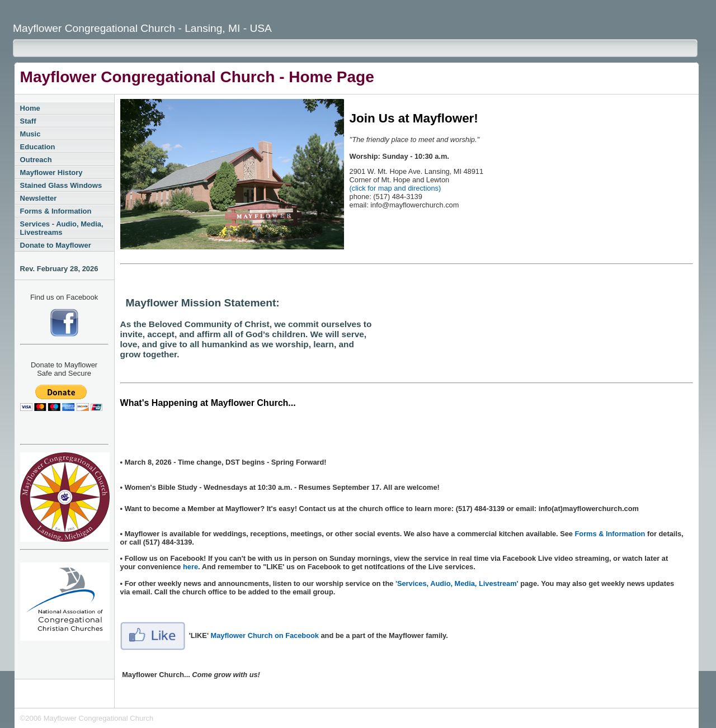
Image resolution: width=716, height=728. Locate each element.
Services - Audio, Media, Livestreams (62, 228)
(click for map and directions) (395, 188)
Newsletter (39, 198)
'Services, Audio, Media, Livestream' (457, 583)
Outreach (36, 160)
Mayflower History (51, 172)
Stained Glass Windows (61, 185)
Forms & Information (56, 211)
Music (30, 134)
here (190, 567)
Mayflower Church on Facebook (265, 635)
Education (38, 147)
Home (30, 108)
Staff (28, 121)
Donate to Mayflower (56, 245)
